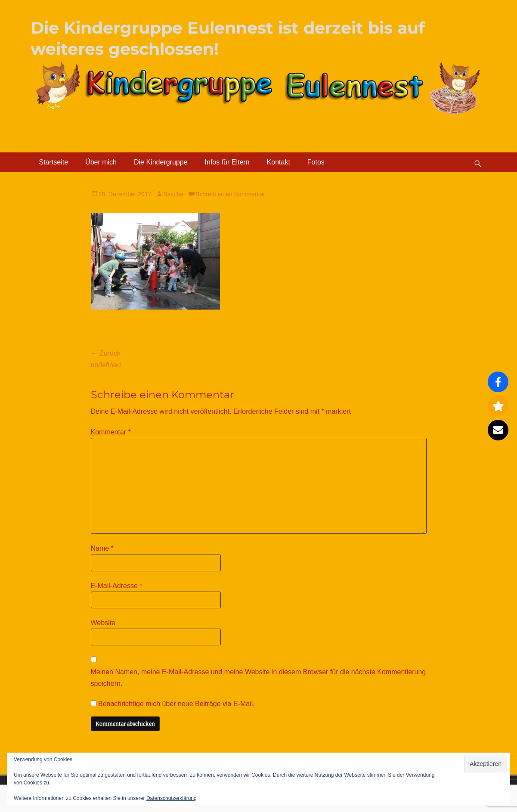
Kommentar (111, 432)
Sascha (173, 194)
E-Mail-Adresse (117, 586)
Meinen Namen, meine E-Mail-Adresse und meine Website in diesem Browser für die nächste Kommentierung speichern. (258, 678)
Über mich (101, 162)
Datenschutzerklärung (172, 798)
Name (102, 548)
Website (103, 623)
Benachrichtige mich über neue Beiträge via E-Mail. (176, 704)
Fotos (316, 162)
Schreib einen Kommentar (230, 194)
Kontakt (279, 162)
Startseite (54, 162)
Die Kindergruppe (161, 162)
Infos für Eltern (227, 162)
